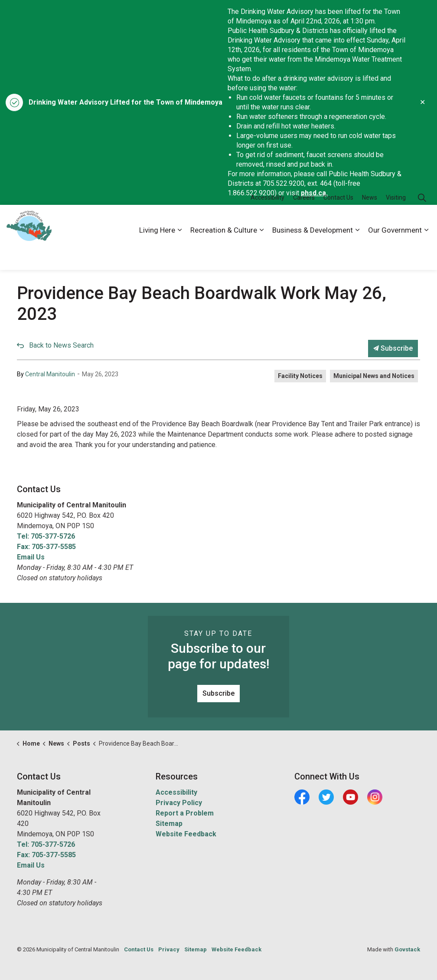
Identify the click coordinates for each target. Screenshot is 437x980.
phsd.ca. (314, 193)
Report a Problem (185, 813)
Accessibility (267, 221)
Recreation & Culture (224, 253)
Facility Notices (300, 376)
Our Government (395, 253)
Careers (304, 221)
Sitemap (169, 824)
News (370, 221)
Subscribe (393, 349)
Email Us (31, 557)
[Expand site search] (422, 221)
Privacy (169, 949)
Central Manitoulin (50, 374)
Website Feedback (186, 834)
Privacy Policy (179, 803)
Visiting (396, 221)
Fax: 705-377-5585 (46, 547)
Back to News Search (61, 345)
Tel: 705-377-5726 (46, 536)
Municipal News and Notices (374, 376)
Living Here (157, 253)
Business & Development (313, 253)
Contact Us (338, 221)
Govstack (407, 949)
